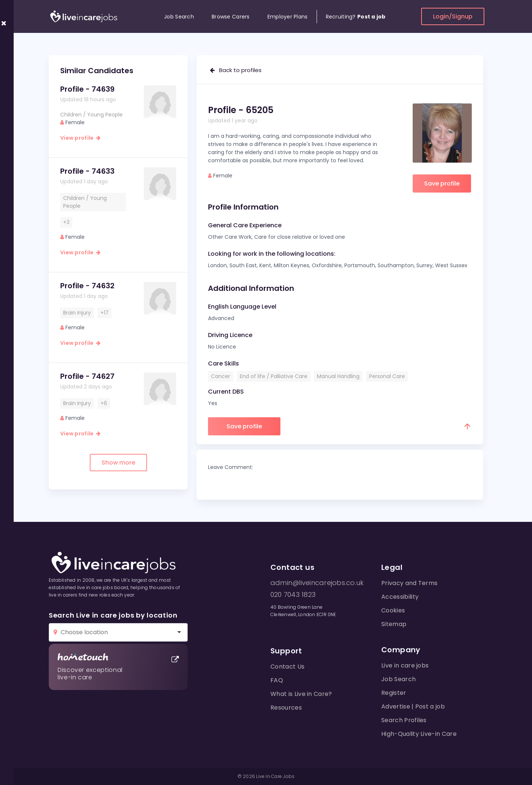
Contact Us (287, 667)
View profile (80, 138)
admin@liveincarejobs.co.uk (317, 583)
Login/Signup (453, 16)
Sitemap (394, 624)
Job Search (179, 17)
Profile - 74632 (87, 286)
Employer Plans (288, 17)
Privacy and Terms (409, 583)
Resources (286, 708)
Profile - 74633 (87, 171)
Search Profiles (404, 720)
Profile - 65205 (241, 110)
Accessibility (400, 597)
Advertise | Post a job (413, 706)
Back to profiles (236, 70)
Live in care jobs (405, 665)
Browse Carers (231, 17)
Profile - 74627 (87, 376)
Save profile (442, 183)
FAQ (277, 680)
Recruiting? (356, 17)
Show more (118, 463)
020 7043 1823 (293, 595)
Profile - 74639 (87, 89)
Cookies (393, 610)
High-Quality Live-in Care (419, 734)
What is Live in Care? (301, 694)
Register (394, 693)
